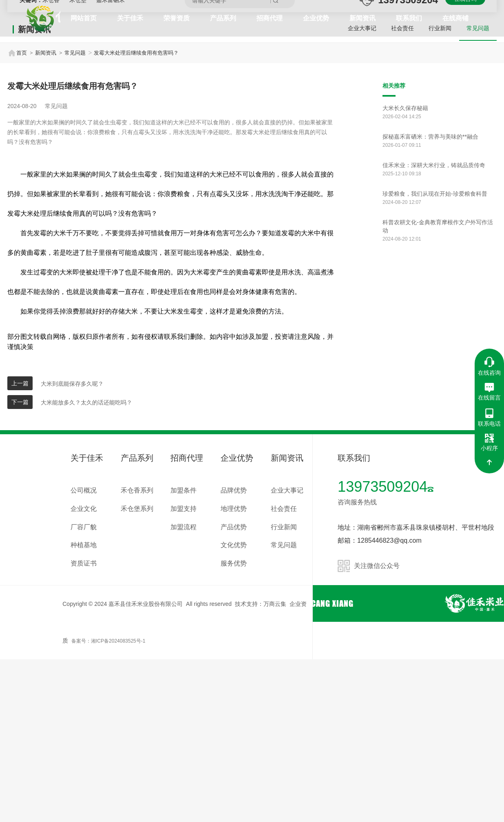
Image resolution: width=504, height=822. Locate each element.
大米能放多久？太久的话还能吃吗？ (86, 565)
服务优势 (234, 726)
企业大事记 (357, 192)
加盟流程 (183, 690)
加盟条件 (183, 653)
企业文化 (84, 671)
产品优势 (234, 690)
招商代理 (270, 18)
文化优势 (234, 708)
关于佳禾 (130, 18)
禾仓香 (52, 163)
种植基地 (84, 708)
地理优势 (234, 671)
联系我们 (409, 18)
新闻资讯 (363, 18)
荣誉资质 (177, 18)
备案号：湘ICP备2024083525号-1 (108, 804)
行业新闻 (438, 192)
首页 (17, 216)
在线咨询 (465, 161)
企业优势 (316, 18)
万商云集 (275, 767)
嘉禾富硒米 (111, 163)
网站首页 (84, 18)
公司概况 (84, 653)
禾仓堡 (79, 163)
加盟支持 (183, 671)
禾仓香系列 (137, 653)
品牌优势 (234, 653)
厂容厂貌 (84, 690)
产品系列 (223, 18)
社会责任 (399, 192)
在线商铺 (455, 18)
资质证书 (84, 726)
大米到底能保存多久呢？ (72, 546)
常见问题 (477, 192)
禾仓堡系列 (137, 671)
